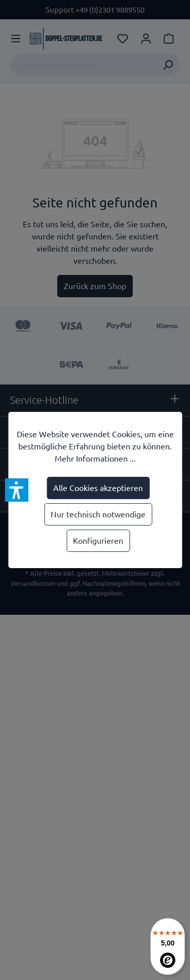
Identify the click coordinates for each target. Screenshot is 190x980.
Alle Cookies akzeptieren (98, 488)
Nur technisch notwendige (98, 514)
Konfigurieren (98, 541)
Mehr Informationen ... (95, 459)
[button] (17, 490)
